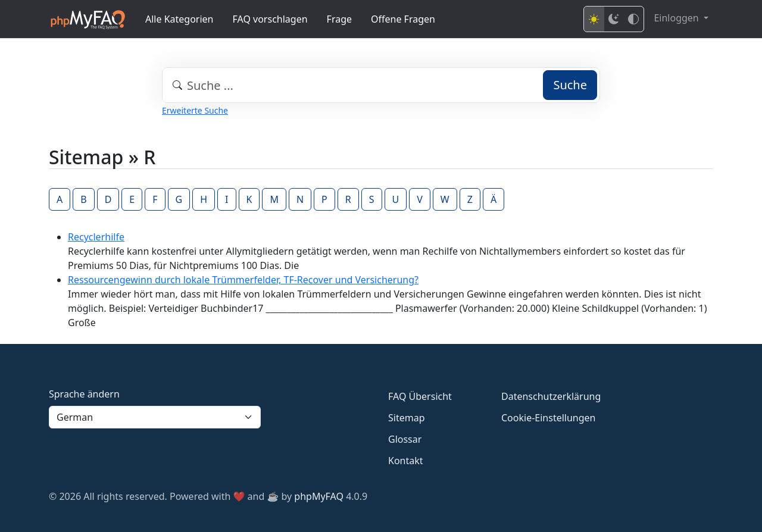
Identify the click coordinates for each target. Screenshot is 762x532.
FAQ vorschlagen (270, 19)
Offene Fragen (403, 19)
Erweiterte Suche (195, 110)
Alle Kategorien (179, 19)
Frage (339, 19)
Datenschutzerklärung (551, 396)
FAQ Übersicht (420, 396)
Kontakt (406, 461)
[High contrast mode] (633, 19)
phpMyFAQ (319, 496)
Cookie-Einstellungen (548, 418)
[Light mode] (594, 19)
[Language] (155, 417)
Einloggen (677, 18)
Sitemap (407, 418)
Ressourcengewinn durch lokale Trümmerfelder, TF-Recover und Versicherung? (243, 280)
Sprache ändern (84, 394)
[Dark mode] (614, 19)
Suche (570, 85)
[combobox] (381, 85)
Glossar (405, 439)
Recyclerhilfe (96, 237)
